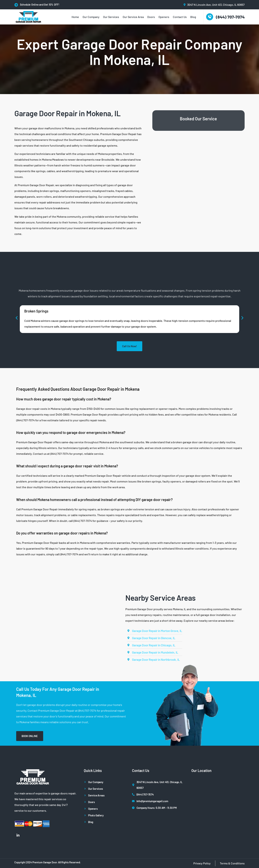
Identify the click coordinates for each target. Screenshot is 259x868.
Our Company (91, 17)
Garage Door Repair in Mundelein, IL (155, 652)
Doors (151, 17)
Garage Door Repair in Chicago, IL (154, 645)
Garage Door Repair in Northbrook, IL (156, 660)
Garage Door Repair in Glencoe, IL (154, 638)
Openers (164, 17)
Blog (193, 17)
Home (75, 17)
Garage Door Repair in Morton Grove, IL (157, 631)
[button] (17, 318)
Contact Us (180, 17)
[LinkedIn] (18, 835)
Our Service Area (133, 17)
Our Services (111, 17)
